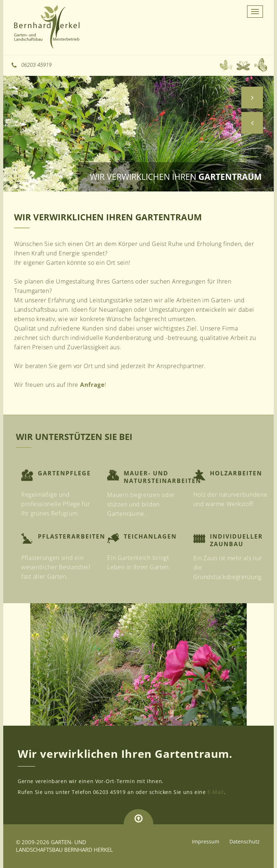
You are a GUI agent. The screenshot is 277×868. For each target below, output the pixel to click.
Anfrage (92, 385)
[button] (252, 123)
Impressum (206, 841)
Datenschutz (245, 841)
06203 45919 (32, 65)
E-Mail (216, 792)
